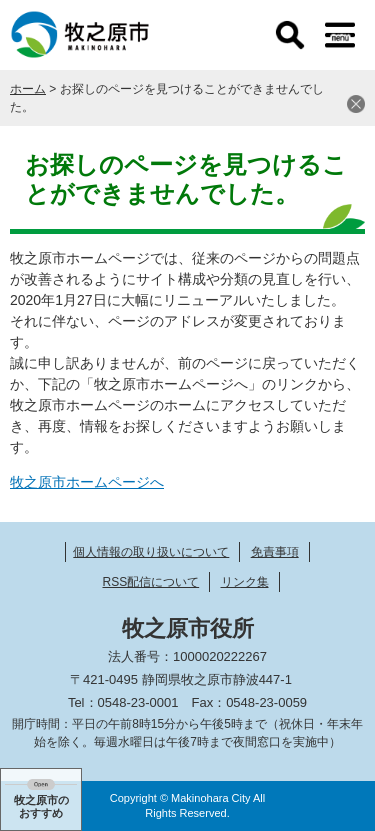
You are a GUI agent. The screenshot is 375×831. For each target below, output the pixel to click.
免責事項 (275, 552)
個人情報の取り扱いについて (151, 552)
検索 (290, 35)
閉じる (356, 104)
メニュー (340, 35)
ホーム (28, 89)
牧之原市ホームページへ (87, 482)
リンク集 (245, 582)
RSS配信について (150, 582)
